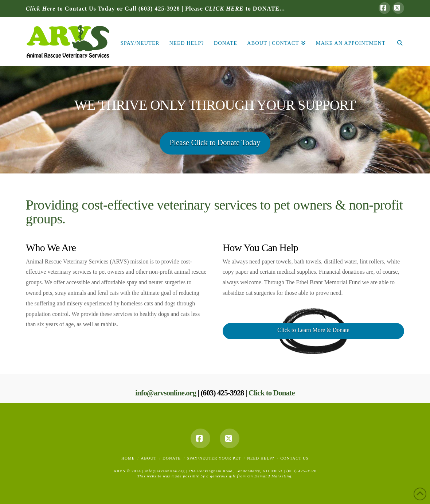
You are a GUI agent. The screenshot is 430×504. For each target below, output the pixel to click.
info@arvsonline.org (166, 393)
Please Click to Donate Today (215, 142)
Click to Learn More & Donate (313, 330)
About (148, 458)
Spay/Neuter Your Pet (214, 458)
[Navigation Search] (397, 41)
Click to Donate (272, 393)
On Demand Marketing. (270, 476)
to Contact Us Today (71, 9)
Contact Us (294, 458)
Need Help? (261, 458)
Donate (172, 458)
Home (128, 458)
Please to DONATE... (235, 9)
